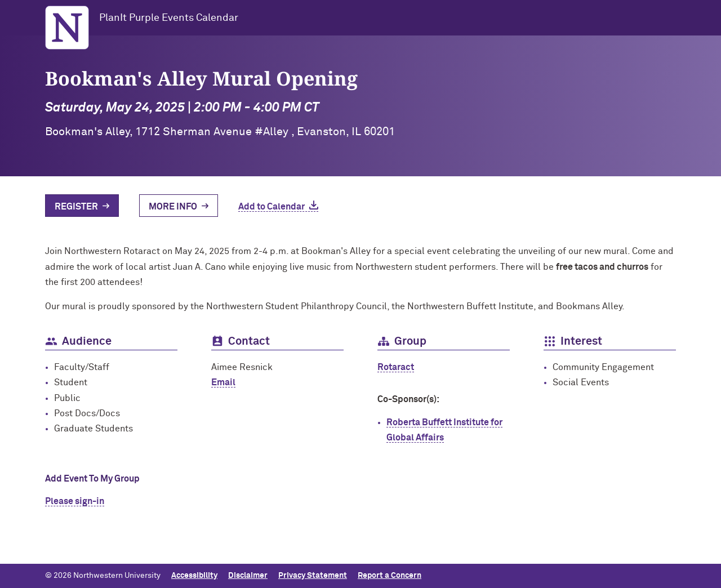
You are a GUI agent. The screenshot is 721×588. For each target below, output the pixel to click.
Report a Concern (390, 576)
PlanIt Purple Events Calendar (169, 18)
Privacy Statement (313, 576)
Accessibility (194, 576)
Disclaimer (248, 576)
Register (76, 207)
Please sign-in (75, 501)
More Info (173, 207)
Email (223, 382)
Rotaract (396, 367)
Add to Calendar (272, 207)
